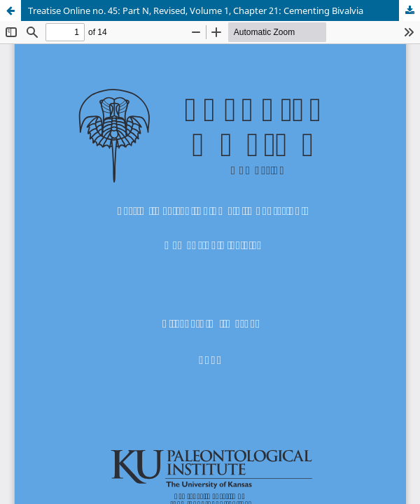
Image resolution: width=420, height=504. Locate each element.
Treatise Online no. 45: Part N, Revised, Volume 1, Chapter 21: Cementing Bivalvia (196, 10)
